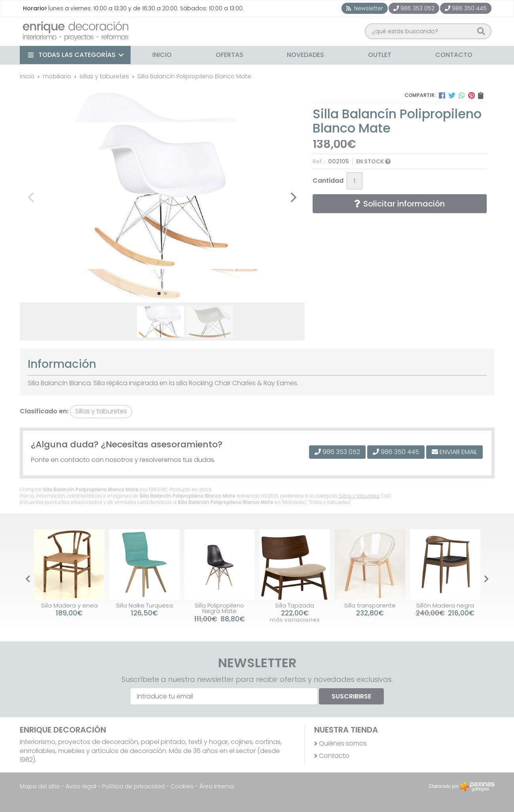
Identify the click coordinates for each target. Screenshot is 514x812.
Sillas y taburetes (359, 496)
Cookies (182, 786)
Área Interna (217, 786)
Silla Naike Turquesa (144, 606)
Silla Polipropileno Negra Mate (219, 608)
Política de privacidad (133, 786)
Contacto (334, 756)
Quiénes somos (343, 744)
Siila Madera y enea (69, 606)
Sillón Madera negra (445, 606)
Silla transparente (370, 606)
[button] (159, 293)
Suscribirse (351, 696)
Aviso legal (81, 786)
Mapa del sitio (40, 786)
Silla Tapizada (295, 606)
